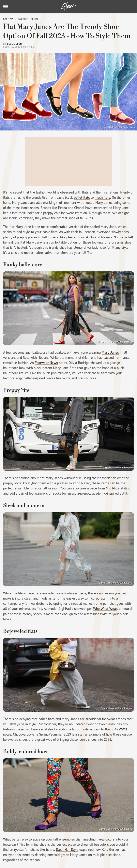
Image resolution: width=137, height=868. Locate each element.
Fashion (8, 19)
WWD (123, 729)
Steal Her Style (67, 850)
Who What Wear (105, 609)
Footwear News (46, 363)
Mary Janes (110, 352)
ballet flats (82, 197)
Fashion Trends (28, 19)
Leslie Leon (15, 44)
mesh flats (102, 197)
